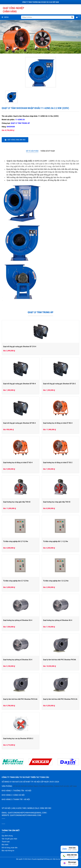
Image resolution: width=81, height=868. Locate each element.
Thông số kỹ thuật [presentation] (48, 151)
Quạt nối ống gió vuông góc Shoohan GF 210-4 (20, 347)
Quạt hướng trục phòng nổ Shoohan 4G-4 (58, 620)
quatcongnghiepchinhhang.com (25, 815)
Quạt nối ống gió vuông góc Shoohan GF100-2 (19, 423)
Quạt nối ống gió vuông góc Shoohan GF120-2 (59, 384)
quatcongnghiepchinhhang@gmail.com (27, 813)
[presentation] (4, 37)
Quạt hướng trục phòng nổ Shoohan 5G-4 (18, 620)
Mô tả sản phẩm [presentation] (32, 151)
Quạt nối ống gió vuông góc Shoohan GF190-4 (19, 384)
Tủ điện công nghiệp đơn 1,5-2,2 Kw (56, 581)
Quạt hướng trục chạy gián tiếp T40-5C (57, 502)
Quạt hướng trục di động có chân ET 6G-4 (18, 463)
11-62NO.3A (20, 120)
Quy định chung (7, 836)
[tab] (32, 151)
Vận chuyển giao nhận (9, 839)
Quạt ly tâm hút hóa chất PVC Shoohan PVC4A (60, 660)
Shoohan (11, 127)
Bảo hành (5, 845)
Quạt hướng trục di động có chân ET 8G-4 (58, 423)
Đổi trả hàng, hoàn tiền (10, 848)
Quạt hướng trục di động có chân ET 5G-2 (58, 463)
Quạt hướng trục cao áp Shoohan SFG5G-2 (18, 739)
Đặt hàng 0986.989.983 (15, 140)
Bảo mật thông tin (8, 851)
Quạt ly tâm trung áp (20, 123)
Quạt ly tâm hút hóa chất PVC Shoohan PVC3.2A (60, 699)
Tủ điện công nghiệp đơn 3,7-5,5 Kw (16, 581)
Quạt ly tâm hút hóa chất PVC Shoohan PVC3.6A (20, 699)
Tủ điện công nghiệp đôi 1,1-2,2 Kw (56, 541)
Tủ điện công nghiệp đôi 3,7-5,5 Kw (16, 541)
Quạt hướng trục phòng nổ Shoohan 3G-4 (18, 660)
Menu (5, 17)
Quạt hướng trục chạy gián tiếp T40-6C (17, 502)
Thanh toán (6, 842)
